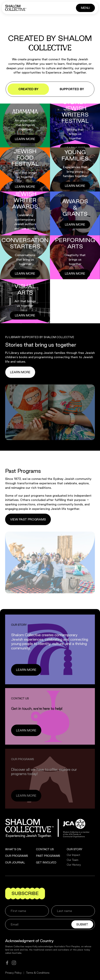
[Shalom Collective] (16, 8)
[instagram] (14, 963)
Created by (28, 89)
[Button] (85, 8)
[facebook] (7, 963)
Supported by (72, 89)
